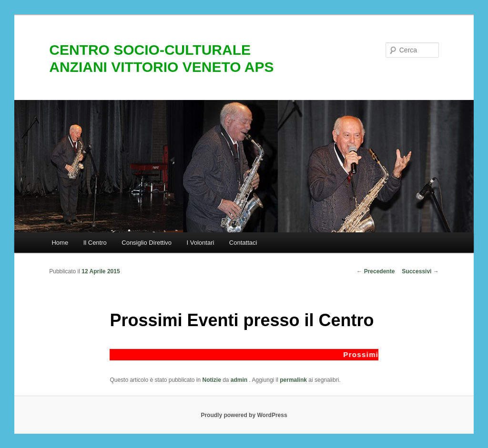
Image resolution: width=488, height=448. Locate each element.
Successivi (420, 271)
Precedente (376, 271)
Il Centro (95, 243)
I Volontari (201, 243)
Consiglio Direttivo (147, 243)
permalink (293, 380)
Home (60, 243)
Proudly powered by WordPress (244, 415)
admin (240, 380)
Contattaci (243, 243)
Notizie (212, 380)
